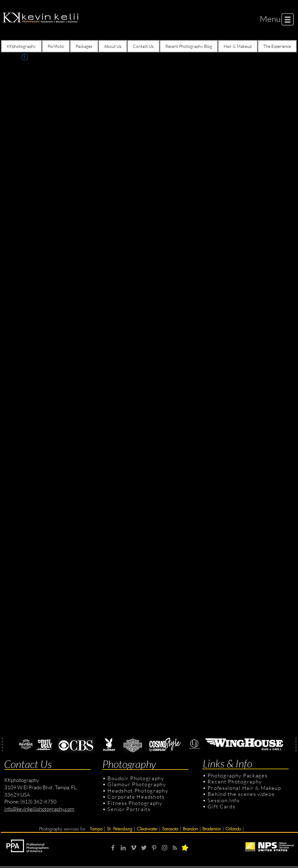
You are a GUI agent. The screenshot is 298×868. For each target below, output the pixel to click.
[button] (270, 19)
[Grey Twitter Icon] (144, 848)
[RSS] (175, 848)
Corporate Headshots (136, 797)
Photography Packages (237, 775)
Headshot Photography (138, 791)
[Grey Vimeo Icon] (134, 848)
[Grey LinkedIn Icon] (123, 848)
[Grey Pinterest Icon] (154, 848)
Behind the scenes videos (241, 794)
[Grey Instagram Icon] (164, 848)
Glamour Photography (137, 784)
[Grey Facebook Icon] (113, 848)
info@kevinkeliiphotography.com (39, 809)
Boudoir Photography (136, 778)
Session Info (223, 800)
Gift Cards (221, 806)
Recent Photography (235, 782)
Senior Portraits (129, 809)
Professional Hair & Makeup (244, 788)
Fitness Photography (134, 803)
